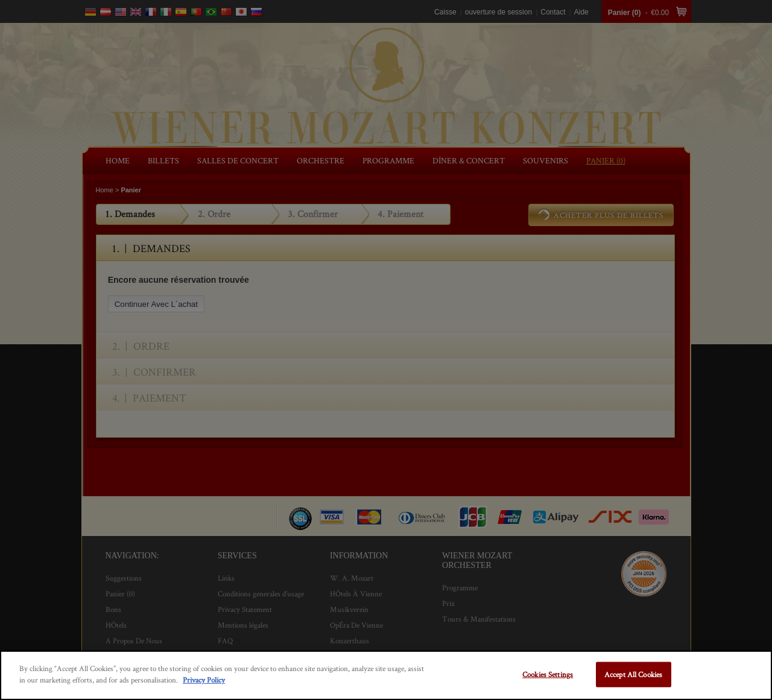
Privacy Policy (204, 680)
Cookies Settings (548, 674)
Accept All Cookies (633, 674)
